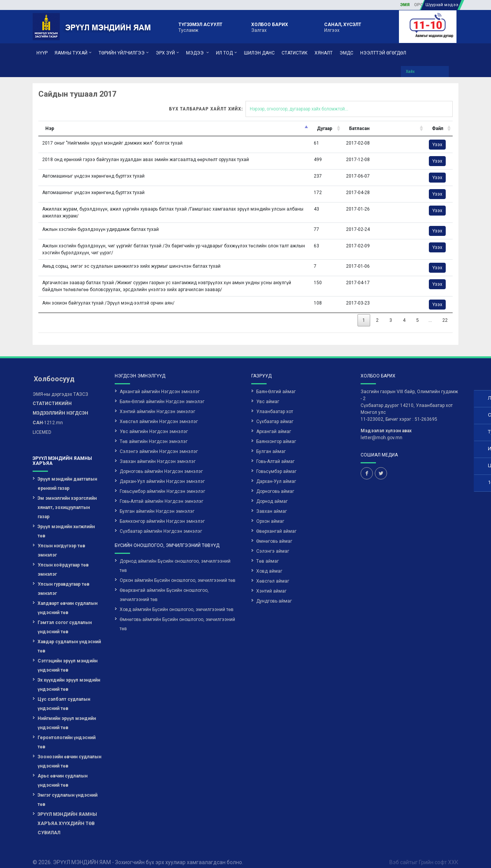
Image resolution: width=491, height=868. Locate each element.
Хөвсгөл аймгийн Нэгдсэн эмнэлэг (159, 413)
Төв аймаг (268, 553)
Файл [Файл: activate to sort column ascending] (377, 120)
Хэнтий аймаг (271, 583)
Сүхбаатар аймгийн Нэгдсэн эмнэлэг (161, 523)
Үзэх (376, 136)
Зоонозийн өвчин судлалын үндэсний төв (69, 753)
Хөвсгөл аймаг (273, 573)
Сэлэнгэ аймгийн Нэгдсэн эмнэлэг (159, 443)
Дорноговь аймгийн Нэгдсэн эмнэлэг (161, 463)
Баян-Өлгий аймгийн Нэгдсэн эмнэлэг (162, 393)
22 (382, 312)
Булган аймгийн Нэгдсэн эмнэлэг (157, 503)
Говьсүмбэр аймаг (276, 463)
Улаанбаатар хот (275, 403)
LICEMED (42, 424)
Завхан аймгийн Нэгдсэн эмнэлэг (158, 453)
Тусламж (200, 27)
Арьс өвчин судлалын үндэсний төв (63, 772)
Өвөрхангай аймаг (276, 523)
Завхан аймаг (272, 503)
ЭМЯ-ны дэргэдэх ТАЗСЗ (60, 386)
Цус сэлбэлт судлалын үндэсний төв (64, 695)
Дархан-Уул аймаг (276, 473)
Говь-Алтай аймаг (275, 453)
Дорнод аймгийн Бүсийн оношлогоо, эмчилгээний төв (175, 557)
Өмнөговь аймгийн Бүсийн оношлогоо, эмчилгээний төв (177, 616)
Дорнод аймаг (272, 493)
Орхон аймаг (270, 513)
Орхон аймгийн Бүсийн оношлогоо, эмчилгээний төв (178, 572)
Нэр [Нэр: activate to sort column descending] (23, 120)
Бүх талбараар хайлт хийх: (257, 100)
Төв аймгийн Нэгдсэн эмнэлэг (154, 433)
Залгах (270, 27)
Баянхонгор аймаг (276, 433)
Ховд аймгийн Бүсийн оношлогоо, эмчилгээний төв (177, 601)
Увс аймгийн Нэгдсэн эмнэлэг (154, 423)
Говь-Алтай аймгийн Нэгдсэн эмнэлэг (161, 493)
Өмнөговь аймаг (274, 533)
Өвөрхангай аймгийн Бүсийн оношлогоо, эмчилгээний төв (164, 586)
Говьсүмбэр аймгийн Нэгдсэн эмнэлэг (162, 483)
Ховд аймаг (269, 563)
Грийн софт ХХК (439, 854)
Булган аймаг (271, 443)
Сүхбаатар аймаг (275, 413)
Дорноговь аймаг (275, 483)
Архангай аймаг (274, 423)
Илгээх (343, 27)
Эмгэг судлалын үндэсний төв (68, 791)
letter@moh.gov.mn (381, 429)
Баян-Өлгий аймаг (276, 383)
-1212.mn (60, 405)
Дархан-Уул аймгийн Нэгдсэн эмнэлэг (162, 473)
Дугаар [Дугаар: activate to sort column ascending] (274, 120)
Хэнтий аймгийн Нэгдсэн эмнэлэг (157, 403)
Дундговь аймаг (274, 593)
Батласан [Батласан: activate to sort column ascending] (306, 120)
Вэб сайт (400, 854)
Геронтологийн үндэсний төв (67, 734)
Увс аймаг (268, 393)
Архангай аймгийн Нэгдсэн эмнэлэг (160, 383)
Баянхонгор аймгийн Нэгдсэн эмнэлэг (162, 513)
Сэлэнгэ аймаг (273, 543)
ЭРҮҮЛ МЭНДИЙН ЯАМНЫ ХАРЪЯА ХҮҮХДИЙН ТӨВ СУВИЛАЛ (67, 815)
